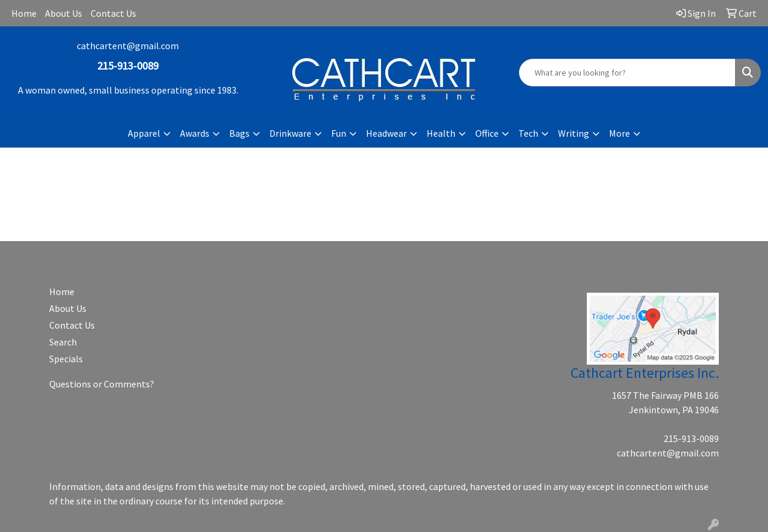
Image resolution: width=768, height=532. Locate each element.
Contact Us (113, 13)
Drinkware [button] (290, 133)
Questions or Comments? (102, 384)
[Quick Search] (627, 73)
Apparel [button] (144, 133)
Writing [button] (574, 133)
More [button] (619, 133)
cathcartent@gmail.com (128, 46)
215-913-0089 (691, 438)
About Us (64, 13)
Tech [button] (528, 133)
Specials (66, 359)
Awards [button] (195, 133)
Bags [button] (239, 133)
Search (63, 342)
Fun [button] (339, 133)
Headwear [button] (386, 133)
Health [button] (441, 133)
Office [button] (487, 133)
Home (24, 13)
